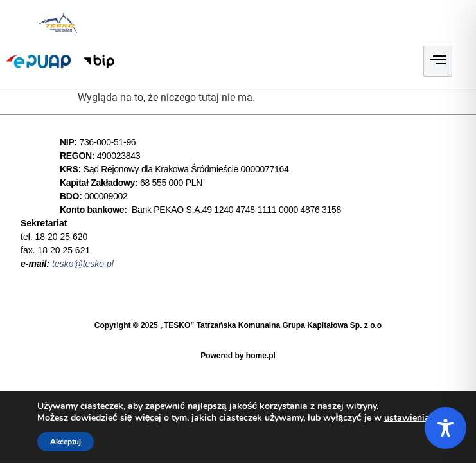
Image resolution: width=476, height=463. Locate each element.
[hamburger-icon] (438, 61)
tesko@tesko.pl (83, 264)
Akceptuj (66, 442)
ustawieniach (412, 418)
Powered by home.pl (238, 356)
